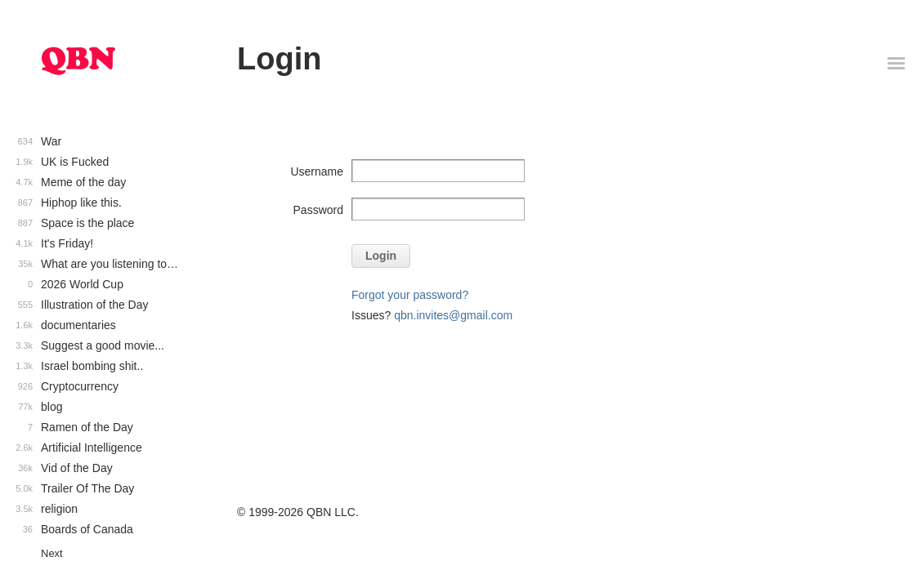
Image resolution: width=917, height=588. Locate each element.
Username (317, 171)
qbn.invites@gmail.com (453, 315)
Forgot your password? (410, 295)
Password (318, 210)
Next (52, 553)
